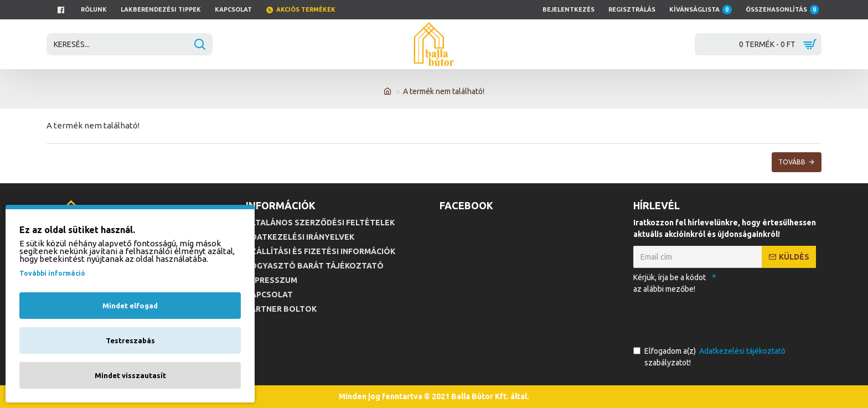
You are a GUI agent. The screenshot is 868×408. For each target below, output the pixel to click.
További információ (52, 273)
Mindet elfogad (130, 306)
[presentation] (711, 318)
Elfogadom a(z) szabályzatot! (710, 356)
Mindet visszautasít (130, 375)
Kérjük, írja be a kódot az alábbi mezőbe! (670, 283)
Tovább (792, 162)
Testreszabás (130, 340)
